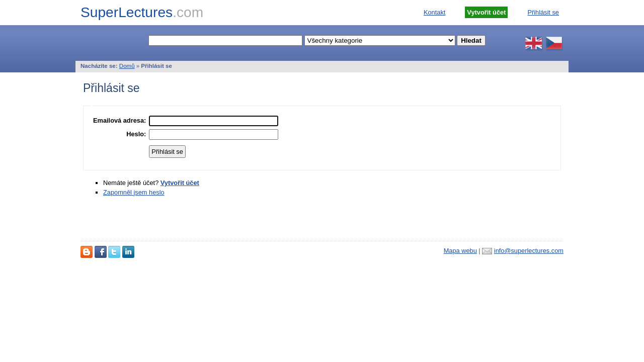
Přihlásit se (543, 12)
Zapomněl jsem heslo (134, 192)
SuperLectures (142, 12)
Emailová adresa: (119, 120)
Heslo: (136, 134)
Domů (127, 66)
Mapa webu (460, 251)
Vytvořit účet (180, 183)
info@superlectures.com (529, 251)
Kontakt (434, 12)
